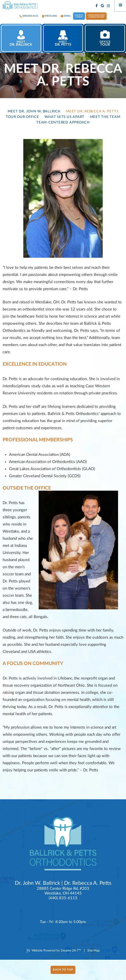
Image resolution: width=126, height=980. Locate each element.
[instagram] (109, 6)
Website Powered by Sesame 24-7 (54, 951)
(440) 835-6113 (30, 16)
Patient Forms (79, 16)
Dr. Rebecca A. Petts (88, 883)
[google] (103, 6)
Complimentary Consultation (96, 16)
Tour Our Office (22, 117)
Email (67, 16)
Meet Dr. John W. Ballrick (34, 111)
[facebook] (97, 6)
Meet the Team (105, 117)
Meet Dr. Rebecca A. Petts (92, 111)
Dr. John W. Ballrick (37, 883)
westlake (51, 16)
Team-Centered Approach (63, 122)
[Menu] (120, 6)
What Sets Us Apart (64, 117)
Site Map (94, 950)
